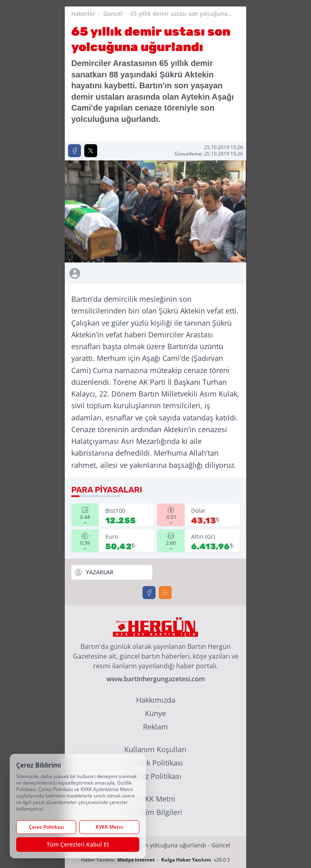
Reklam (155, 727)
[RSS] (165, 593)
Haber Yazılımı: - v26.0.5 (155, 860)
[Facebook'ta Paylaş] (75, 151)
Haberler (83, 14)
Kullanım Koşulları (155, 749)
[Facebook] (149, 593)
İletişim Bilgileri (156, 812)
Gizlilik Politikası (155, 763)
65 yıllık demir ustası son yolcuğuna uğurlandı (179, 14)
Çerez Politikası (156, 776)
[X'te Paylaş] (91, 151)
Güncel (113, 14)
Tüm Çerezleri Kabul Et (78, 844)
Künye (155, 713)
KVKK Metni (156, 799)
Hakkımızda (156, 700)
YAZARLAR (94, 572)
